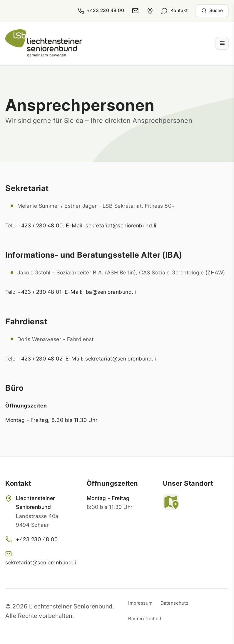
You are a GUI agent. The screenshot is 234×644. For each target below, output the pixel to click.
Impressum (140, 603)
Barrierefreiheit (145, 619)
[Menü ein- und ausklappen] (222, 43)
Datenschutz (175, 603)
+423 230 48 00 (37, 539)
